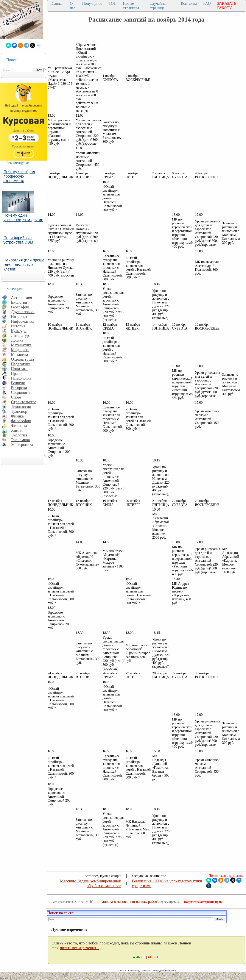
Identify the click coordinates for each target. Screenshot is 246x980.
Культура (19, 331)
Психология (21, 378)
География (20, 307)
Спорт (16, 397)
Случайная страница (158, 6)
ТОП (113, 3)
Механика (19, 354)
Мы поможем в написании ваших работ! (124, 901)
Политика (19, 369)
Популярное (92, 3)
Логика (17, 340)
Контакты (189, 3)
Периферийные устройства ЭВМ (18, 240)
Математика (21, 345)
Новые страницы (131, 6)
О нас (73, 6)
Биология (19, 302)
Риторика (19, 388)
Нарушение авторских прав (203, 902)
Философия (21, 421)
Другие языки (23, 312)
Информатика (23, 321)
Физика (17, 416)
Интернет (19, 317)
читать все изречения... (79, 948)
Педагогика (21, 364)
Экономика (20, 440)
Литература (21, 335)
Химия (17, 430)
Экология (19, 435)
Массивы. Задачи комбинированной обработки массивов (91, 883)
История (18, 326)
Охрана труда (23, 359)
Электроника (22, 445)
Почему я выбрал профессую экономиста (19, 176)
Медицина (20, 350)
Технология (21, 407)
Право (16, 373)
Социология (21, 392)
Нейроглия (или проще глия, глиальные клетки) (24, 265)
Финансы (19, 426)
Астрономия (22, 298)
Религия (18, 383)
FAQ (207, 3)
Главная (57, 3)
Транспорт (20, 411)
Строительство (24, 402)
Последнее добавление (165, 971)
